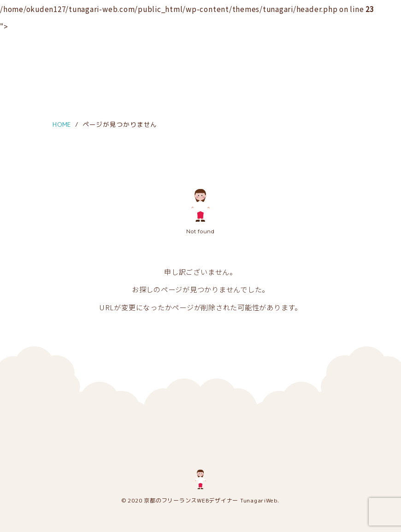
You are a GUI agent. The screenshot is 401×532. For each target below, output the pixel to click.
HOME (62, 124)
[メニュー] (15, 13)
